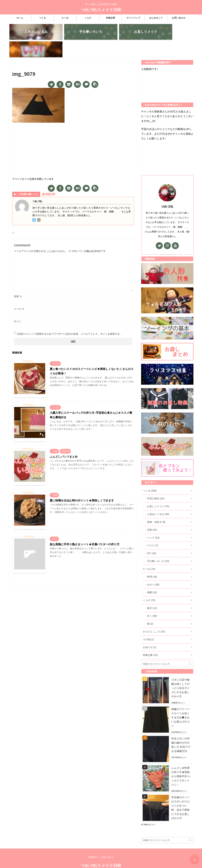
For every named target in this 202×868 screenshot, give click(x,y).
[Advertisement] (73, 135)
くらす (88, 18)
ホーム (20, 18)
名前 (18, 280)
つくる (42, 18)
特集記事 (111, 18)
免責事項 (92, 846)
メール (19, 293)
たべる (65, 18)
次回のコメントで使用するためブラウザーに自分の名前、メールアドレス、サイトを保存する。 (70, 318)
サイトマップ (133, 18)
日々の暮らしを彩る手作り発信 (101, 861)
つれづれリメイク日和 (101, 10)
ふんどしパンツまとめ (64, 441)
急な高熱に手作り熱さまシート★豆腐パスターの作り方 (85, 528)
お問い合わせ (179, 18)
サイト (18, 306)
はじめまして (156, 18)
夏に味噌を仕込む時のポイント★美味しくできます (82, 485)
